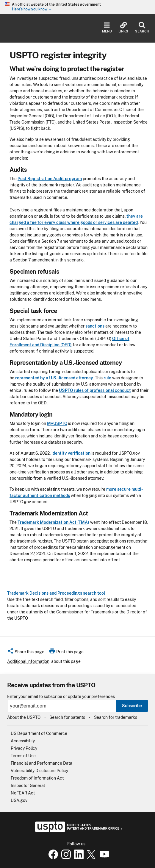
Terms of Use (23, 756)
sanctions (95, 326)
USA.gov (19, 800)
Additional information (28, 661)
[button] (26, 653)
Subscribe (132, 706)
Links (123, 28)
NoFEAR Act (23, 793)
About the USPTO (24, 717)
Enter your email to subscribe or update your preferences (61, 697)
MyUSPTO (57, 423)
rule (107, 378)
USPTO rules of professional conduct (95, 390)
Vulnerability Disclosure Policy (39, 771)
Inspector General (28, 786)
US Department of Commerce (39, 733)
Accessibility (23, 741)
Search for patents (67, 717)
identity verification (71, 453)
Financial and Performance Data (42, 763)
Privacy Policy (24, 748)
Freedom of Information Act (37, 778)
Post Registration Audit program (50, 179)
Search (142, 28)
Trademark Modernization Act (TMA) (53, 522)
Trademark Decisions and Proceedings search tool (56, 593)
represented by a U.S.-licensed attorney (54, 378)
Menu (107, 28)
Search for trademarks (116, 717)
